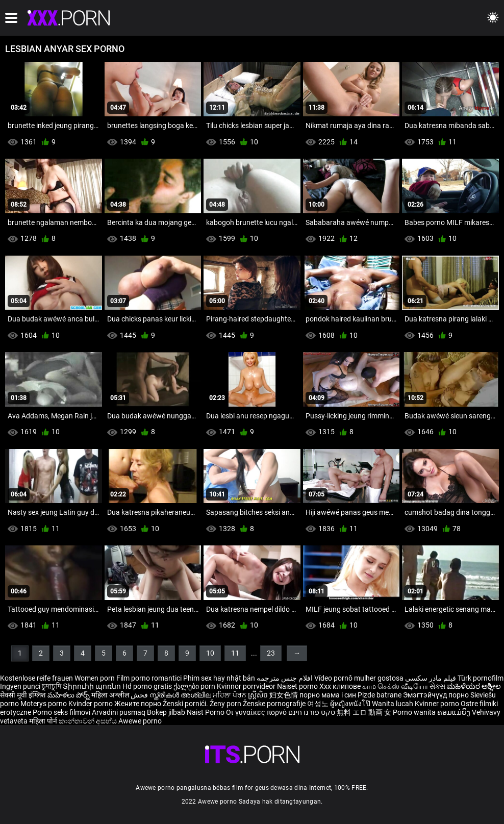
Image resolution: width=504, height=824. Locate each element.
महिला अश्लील (111, 695)
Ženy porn (226, 704)
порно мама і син (328, 695)
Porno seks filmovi (61, 712)
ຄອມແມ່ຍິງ (455, 712)
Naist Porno (206, 712)
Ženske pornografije (275, 704)
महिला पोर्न (44, 721)
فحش (140, 695)
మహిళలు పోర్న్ (69, 695)
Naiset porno (298, 686)
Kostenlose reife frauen (36, 678)
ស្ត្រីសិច (259, 695)
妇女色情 (284, 695)
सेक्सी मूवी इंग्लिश (23, 695)
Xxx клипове (340, 686)
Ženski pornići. (186, 704)
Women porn (95, 678)
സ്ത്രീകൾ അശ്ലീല (181, 695)
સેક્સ (437, 686)
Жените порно (138, 704)
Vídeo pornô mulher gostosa (359, 678)
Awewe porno (140, 721)
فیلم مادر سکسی (431, 678)
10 (210, 653)
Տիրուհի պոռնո (93, 686)
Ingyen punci (20, 686)
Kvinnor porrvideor (247, 686)
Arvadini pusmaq (119, 712)
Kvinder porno (91, 704)
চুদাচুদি (52, 686)
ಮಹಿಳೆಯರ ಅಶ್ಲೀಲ (474, 686)
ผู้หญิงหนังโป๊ (351, 704)
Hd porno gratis (147, 686)
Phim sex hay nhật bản (219, 678)
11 (235, 653)
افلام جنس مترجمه (285, 678)
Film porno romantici (149, 678)
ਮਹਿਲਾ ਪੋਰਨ (230, 695)
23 (271, 653)
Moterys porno (44, 704)
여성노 (319, 704)
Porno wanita (415, 712)
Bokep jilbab (166, 712)
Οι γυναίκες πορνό (257, 712)
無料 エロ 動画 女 (364, 712)
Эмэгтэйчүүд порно (437, 695)
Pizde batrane (380, 695)
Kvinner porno (438, 704)
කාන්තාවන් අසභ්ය (89, 721)
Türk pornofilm (481, 678)
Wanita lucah (393, 704)
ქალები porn (195, 686)
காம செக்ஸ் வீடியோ (395, 686)
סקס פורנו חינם (312, 712)
